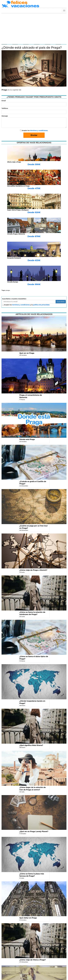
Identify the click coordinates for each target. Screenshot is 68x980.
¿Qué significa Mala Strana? (31, 745)
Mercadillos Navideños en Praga (18, 186)
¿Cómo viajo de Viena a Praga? (33, 960)
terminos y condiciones (21, 305)
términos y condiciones (39, 130)
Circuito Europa (13, 282)
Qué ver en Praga (27, 353)
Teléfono (5, 108)
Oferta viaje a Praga (14, 162)
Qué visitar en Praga (28, 918)
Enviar (34, 135)
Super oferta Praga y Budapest (18, 210)
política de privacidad (41, 305)
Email (4, 101)
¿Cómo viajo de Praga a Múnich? (33, 570)
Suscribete (61, 302)
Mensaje (5, 116)
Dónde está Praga (27, 439)
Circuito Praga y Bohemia (16, 234)
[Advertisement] (34, 28)
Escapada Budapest (14, 258)
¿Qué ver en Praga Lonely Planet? (34, 831)
